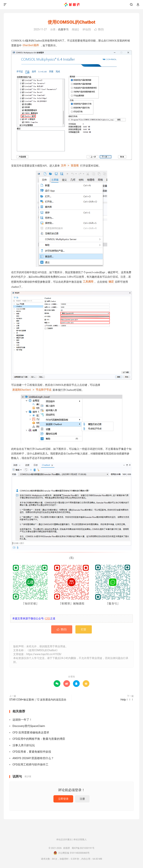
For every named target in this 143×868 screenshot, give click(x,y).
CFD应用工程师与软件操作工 (30, 765)
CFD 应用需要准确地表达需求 (31, 733)
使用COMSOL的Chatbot (71, 22)
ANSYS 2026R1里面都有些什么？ (33, 758)
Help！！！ (127, 700)
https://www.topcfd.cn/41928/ (44, 654)
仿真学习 (63, 29)
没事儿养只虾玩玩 (24, 745)
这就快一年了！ (22, 720)
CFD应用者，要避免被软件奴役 (32, 752)
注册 (82, 799)
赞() (99, 29)
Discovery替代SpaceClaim (29, 726)
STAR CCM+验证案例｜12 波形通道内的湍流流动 (38, 700)
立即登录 (63, 799)
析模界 (71, 5)
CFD (47, 619)
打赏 (84, 629)
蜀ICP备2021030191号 (83, 848)
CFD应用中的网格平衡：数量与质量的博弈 (39, 739)
